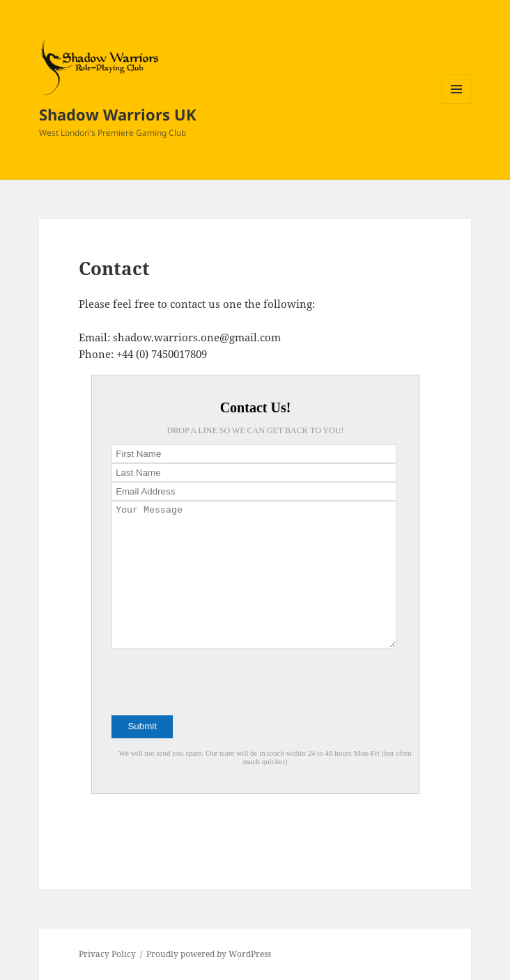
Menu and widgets (457, 103)
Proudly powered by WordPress (209, 954)
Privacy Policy (107, 954)
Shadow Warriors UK (118, 114)
